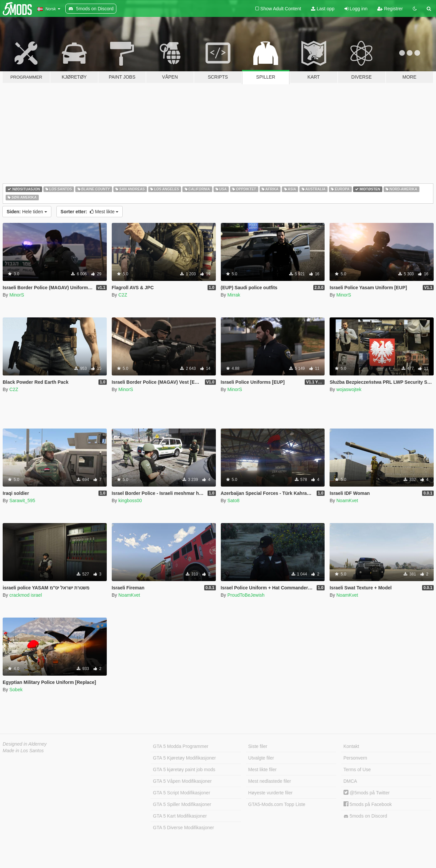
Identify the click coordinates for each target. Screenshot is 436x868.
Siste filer (258, 746)
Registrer (390, 9)
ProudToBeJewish (246, 595)
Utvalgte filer (261, 758)
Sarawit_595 (22, 501)
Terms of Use (357, 769)
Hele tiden (27, 212)
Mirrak (234, 295)
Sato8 (234, 501)
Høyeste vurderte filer (271, 793)
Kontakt (351, 746)
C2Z (123, 295)
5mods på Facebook (368, 804)
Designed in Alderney (25, 744)
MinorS (17, 295)
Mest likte (90, 212)
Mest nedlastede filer (270, 781)
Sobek (16, 690)
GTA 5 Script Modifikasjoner (181, 793)
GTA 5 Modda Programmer (181, 746)
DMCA (350, 781)
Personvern (355, 758)
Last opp (323, 9)
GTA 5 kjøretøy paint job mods (184, 769)
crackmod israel (26, 595)
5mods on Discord (365, 816)
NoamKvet (347, 501)
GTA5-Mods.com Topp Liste (277, 804)
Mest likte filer (263, 769)
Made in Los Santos (23, 751)
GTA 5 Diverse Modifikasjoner (183, 828)
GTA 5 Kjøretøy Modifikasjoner (184, 758)
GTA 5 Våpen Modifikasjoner (182, 781)
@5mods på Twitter (367, 793)
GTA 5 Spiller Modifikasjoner (182, 804)
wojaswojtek (349, 389)
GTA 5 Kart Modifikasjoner (180, 816)
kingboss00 (130, 501)
